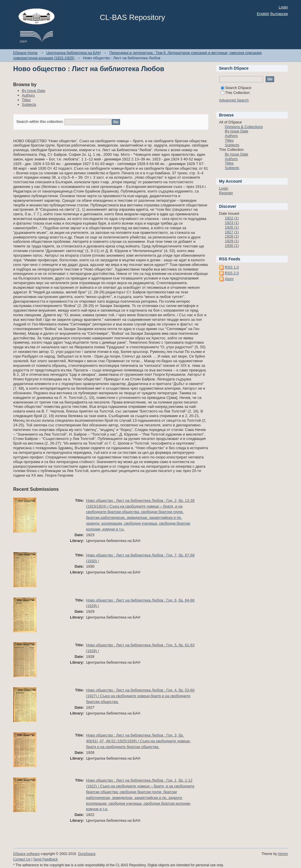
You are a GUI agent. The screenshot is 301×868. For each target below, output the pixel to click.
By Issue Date (34, 91)
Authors (28, 95)
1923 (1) (232, 223)
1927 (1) (232, 232)
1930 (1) (232, 246)
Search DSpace (236, 88)
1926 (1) (232, 227)
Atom (229, 279)
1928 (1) (232, 236)
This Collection (235, 93)
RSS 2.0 (232, 273)
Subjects (29, 104)
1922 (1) (232, 218)
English (263, 14)
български (279, 14)
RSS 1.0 (232, 267)
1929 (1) (232, 241)
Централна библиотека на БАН (73, 53)
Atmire (283, 854)
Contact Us (22, 859)
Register (226, 193)
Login (283, 7)
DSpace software (27, 854)
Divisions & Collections (244, 127)
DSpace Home (26, 53)
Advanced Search (234, 100)
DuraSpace (87, 854)
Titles (26, 100)
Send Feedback (46, 859)
